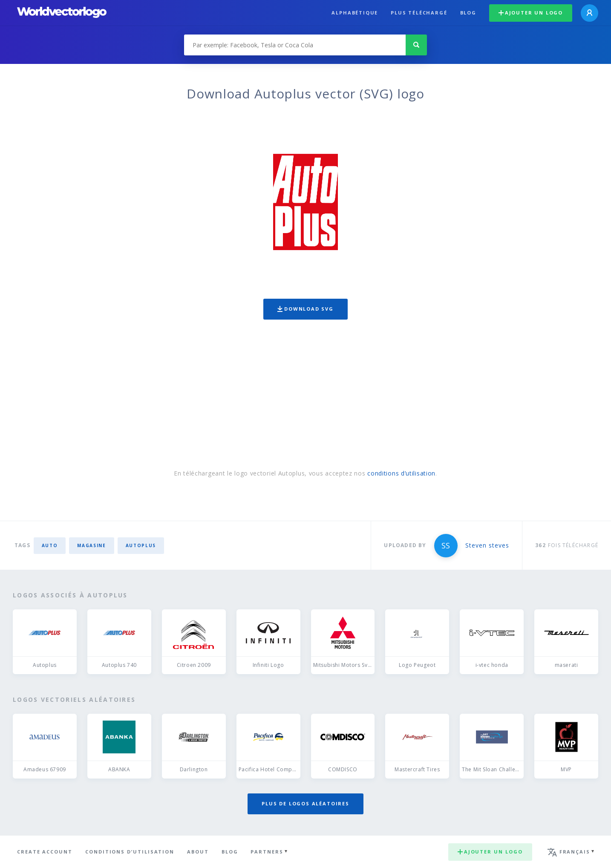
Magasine (91, 545)
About (198, 852)
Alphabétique (355, 13)
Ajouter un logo (531, 13)
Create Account (45, 852)
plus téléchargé (419, 13)
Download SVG (305, 309)
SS (446, 545)
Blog (468, 13)
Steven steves (487, 545)
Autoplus (141, 545)
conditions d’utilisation (401, 473)
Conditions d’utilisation (130, 852)
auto (50, 545)
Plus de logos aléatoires (305, 803)
